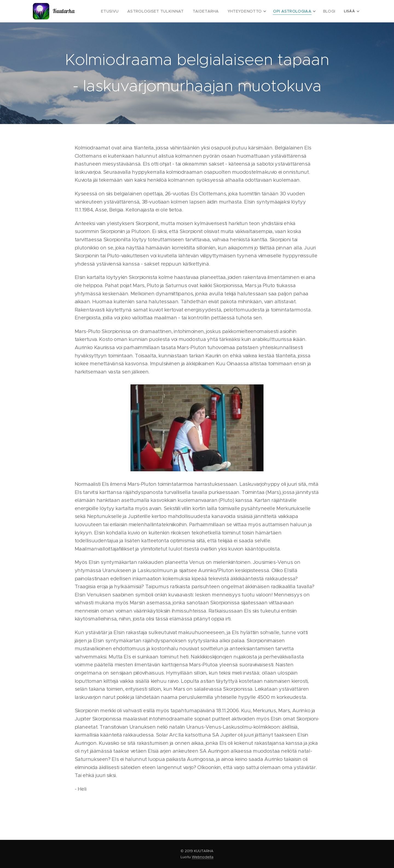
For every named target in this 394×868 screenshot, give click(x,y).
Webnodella (203, 857)
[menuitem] (126, 11)
